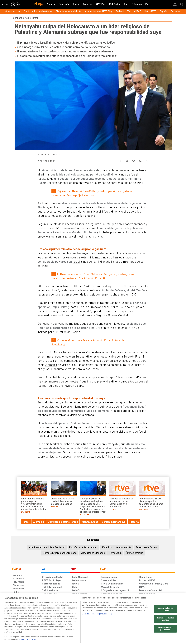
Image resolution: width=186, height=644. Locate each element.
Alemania (51, 365)
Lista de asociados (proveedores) (97, 614)
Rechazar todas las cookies (165, 619)
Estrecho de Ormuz (146, 547)
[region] (93, 619)
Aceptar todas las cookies (165, 609)
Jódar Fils (107, 547)
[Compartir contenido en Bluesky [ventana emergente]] (134, 160)
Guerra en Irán (124, 547)
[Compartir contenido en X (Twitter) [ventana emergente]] (127, 160)
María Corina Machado (93, 553)
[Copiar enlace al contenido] (147, 160)
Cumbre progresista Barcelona (60, 553)
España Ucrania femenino (83, 547)
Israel (76, 262)
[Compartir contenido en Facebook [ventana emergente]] (120, 160)
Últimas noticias (134, 553)
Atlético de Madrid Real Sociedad (47, 547)
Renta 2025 (115, 553)
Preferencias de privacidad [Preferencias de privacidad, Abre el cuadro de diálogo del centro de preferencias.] (165, 629)
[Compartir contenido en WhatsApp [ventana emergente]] (140, 160)
